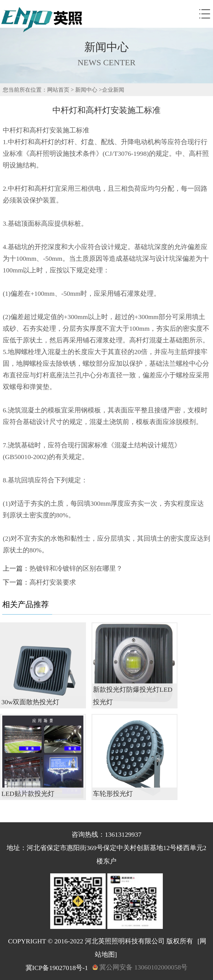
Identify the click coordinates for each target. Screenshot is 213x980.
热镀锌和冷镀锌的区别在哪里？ (76, 568)
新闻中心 (86, 90)
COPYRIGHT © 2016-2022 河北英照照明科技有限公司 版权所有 (101, 941)
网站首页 (58, 90)
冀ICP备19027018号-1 (57, 968)
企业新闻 (113, 90)
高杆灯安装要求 (53, 582)
